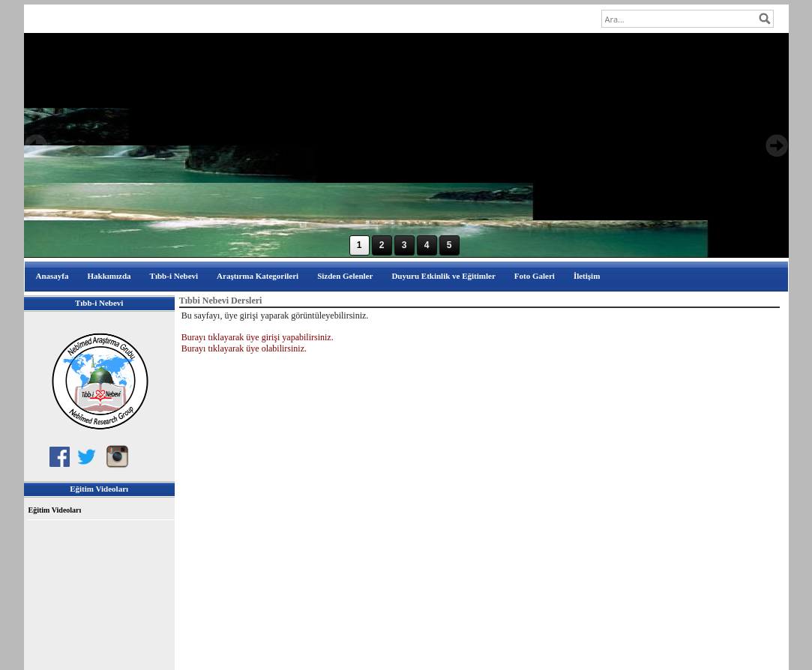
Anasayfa (52, 276)
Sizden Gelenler (345, 276)
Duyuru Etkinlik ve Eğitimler (443, 276)
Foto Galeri (535, 276)
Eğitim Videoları (55, 510)
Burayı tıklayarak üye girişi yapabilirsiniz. (258, 337)
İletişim (587, 276)
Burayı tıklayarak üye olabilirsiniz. (244, 348)
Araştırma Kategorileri (258, 276)
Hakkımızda (109, 276)
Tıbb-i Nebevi (174, 276)
